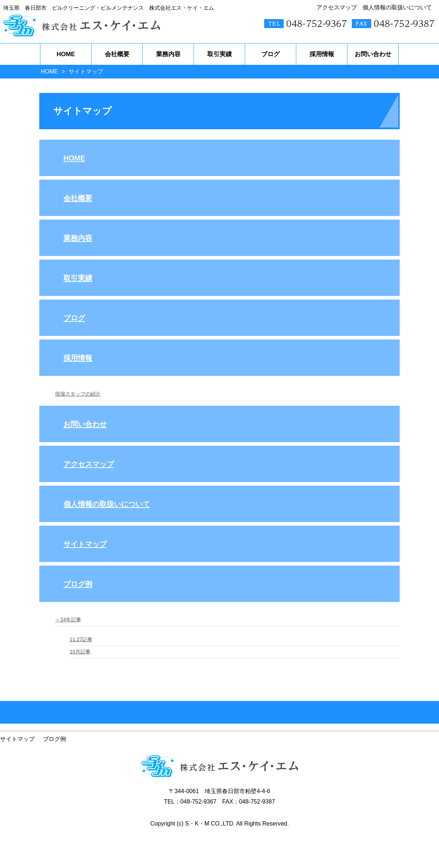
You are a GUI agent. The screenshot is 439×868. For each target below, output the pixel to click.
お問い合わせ (85, 424)
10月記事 (80, 652)
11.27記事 (81, 639)
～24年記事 (68, 620)
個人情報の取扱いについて (107, 504)
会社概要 (78, 198)
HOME (49, 71)
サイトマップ (85, 544)
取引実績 (78, 278)
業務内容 (78, 238)
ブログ (74, 318)
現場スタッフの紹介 (78, 394)
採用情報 (78, 358)
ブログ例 (78, 584)
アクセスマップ (89, 464)
